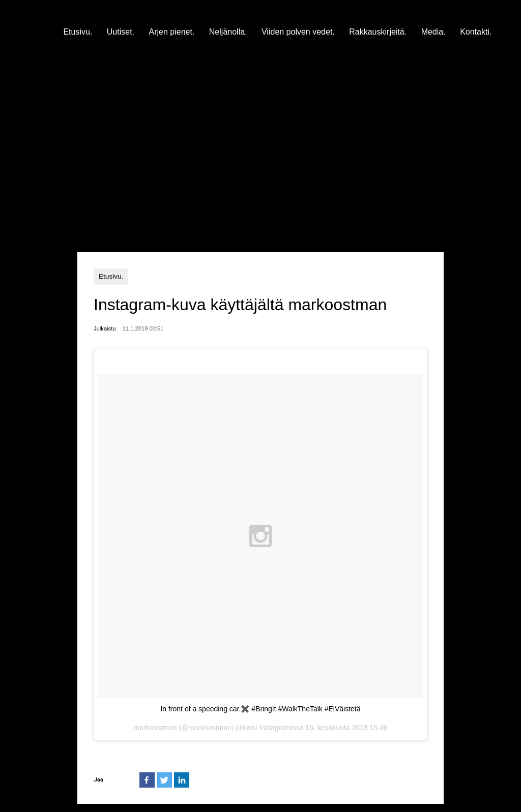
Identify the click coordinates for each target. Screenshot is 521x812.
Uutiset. (121, 32)
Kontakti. (476, 32)
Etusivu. (78, 32)
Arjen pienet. (172, 32)
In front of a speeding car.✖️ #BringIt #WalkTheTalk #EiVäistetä (260, 709)
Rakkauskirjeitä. (378, 32)
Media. (433, 32)
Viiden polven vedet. (298, 32)
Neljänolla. (228, 32)
